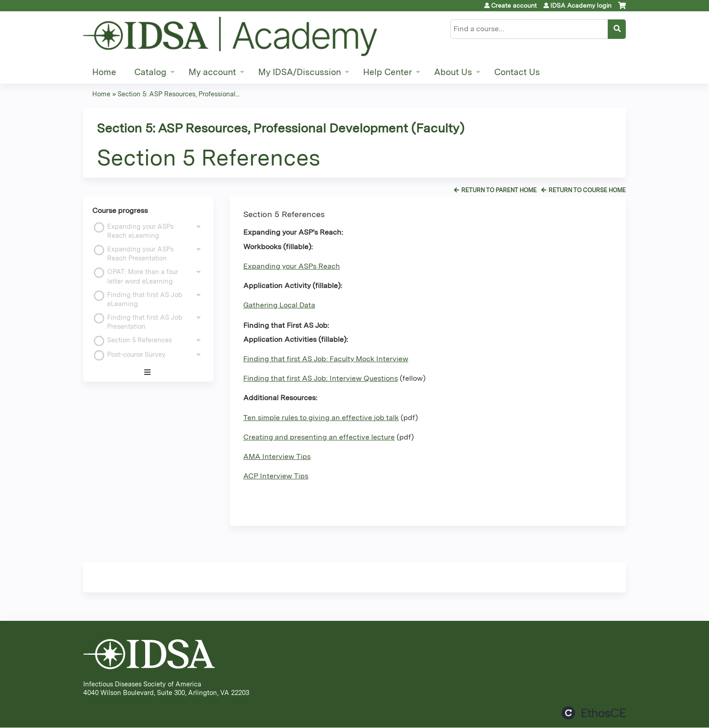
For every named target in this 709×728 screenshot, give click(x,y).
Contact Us (517, 72)
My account (212, 72)
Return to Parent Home (499, 190)
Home (104, 72)
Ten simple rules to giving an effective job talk (321, 418)
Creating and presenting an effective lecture (319, 437)
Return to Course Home (587, 190)
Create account (514, 5)
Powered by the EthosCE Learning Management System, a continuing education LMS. (594, 713)
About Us (453, 72)
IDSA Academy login (581, 5)
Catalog (150, 72)
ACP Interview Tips (276, 476)
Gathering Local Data (279, 305)
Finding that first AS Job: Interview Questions (321, 378)
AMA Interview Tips (277, 456)
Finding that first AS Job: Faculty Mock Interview (326, 359)
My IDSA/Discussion (300, 72)
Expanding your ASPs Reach (292, 266)
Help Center (388, 72)
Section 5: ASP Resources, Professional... (179, 94)
